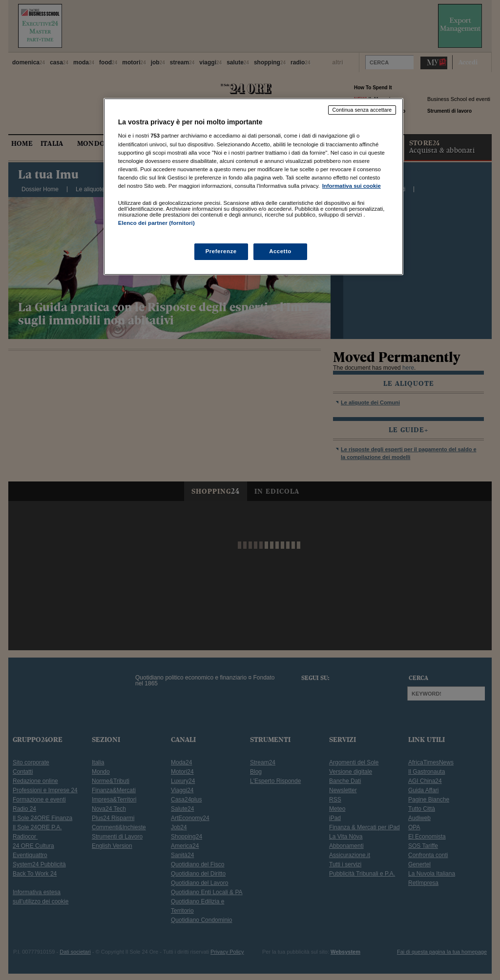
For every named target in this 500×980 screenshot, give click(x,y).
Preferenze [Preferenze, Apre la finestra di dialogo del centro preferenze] (221, 251)
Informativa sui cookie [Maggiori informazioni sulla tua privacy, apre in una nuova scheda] (352, 186)
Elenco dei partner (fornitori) (156, 223)
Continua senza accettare (362, 110)
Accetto (280, 251)
